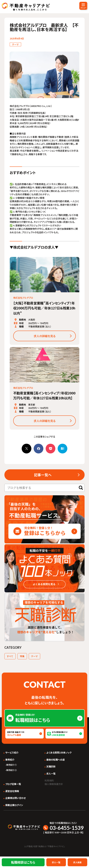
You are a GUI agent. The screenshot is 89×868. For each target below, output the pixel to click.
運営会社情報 (12, 791)
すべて (10, 656)
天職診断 (51, 766)
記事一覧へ (43, 475)
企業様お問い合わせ (16, 798)
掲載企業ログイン (14, 805)
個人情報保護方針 (54, 784)
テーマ (34, 656)
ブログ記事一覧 (13, 784)
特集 (22, 656)
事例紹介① (11, 765)
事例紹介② (11, 770)
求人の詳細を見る (45, 336)
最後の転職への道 (56, 760)
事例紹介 (10, 760)
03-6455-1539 (67, 828)
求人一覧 (51, 774)
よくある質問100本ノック (59, 753)
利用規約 (49, 780)
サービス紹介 (12, 753)
